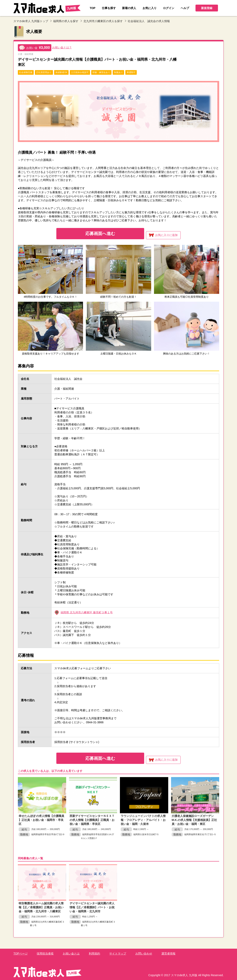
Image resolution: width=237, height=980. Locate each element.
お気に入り (164, 235)
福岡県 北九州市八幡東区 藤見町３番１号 (87, 612)
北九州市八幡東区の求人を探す (103, 21)
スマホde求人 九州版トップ (31, 21)
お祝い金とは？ (62, 47)
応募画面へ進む (99, 234)
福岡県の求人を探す (66, 21)
